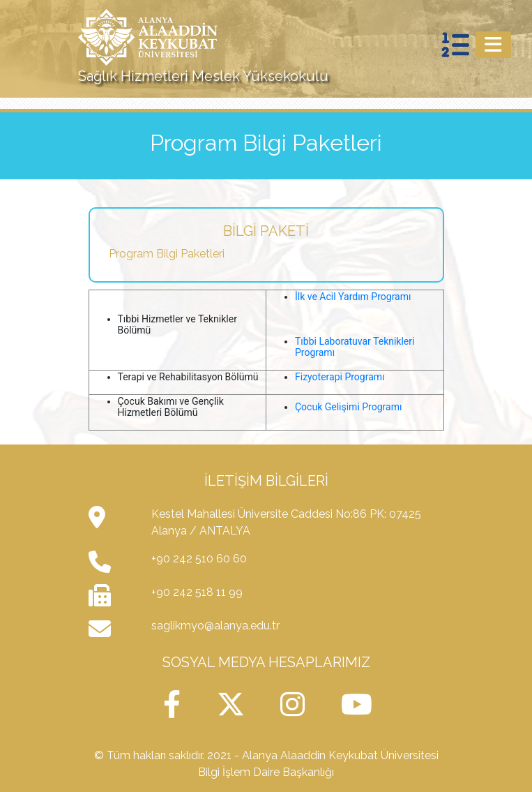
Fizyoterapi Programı (340, 377)
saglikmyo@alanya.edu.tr (215, 626)
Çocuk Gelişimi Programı (348, 407)
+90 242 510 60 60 (199, 559)
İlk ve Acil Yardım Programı (353, 297)
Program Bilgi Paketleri (167, 254)
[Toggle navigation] (493, 45)
